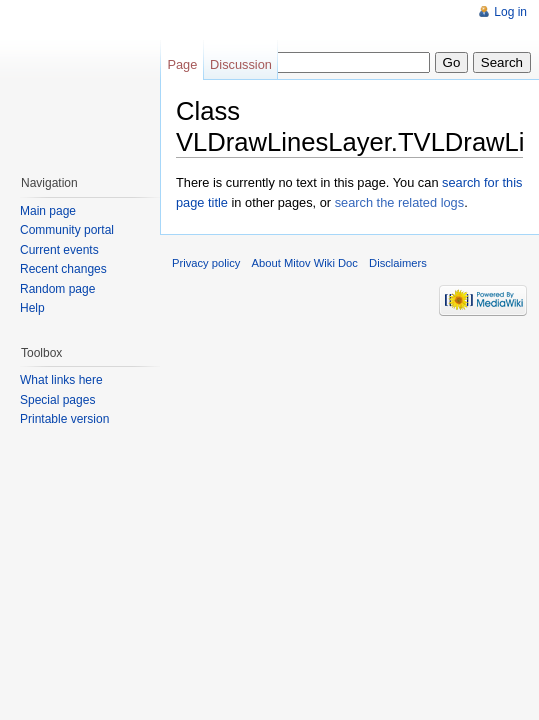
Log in (510, 12)
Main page (48, 211)
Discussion (241, 64)
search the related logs (399, 202)
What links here (61, 380)
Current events (59, 250)
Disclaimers (398, 263)
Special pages (57, 400)
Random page (57, 289)
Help (32, 308)
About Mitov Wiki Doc (305, 263)
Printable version (64, 419)
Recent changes (63, 269)
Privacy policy (206, 263)
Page (182, 64)
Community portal (67, 230)
